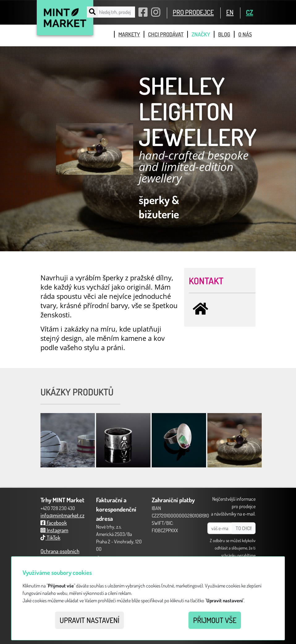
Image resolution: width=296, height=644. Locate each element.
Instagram (54, 530)
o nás (245, 34)
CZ (249, 12)
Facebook (54, 523)
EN (230, 12)
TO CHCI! (244, 528)
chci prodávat (166, 34)
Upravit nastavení (89, 620)
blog (224, 34)
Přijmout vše (215, 620)
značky (201, 34)
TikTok (50, 537)
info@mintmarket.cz (62, 515)
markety (129, 34)
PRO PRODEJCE (193, 12)
